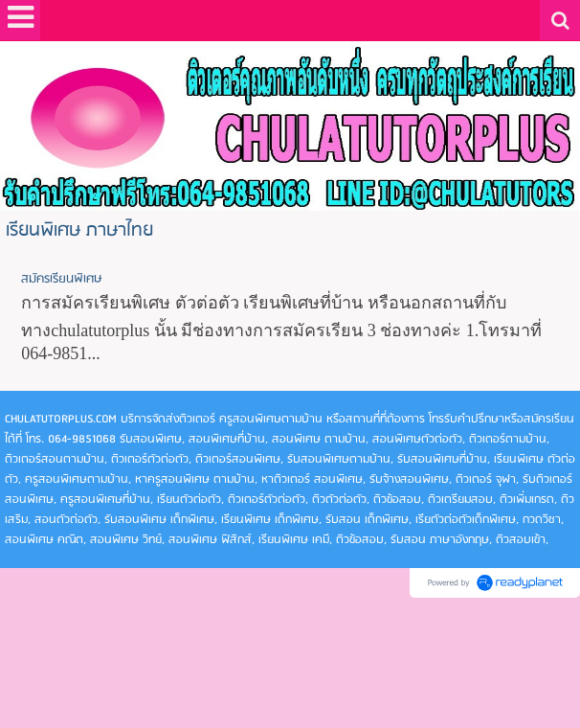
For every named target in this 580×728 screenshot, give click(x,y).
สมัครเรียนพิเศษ (61, 279)
